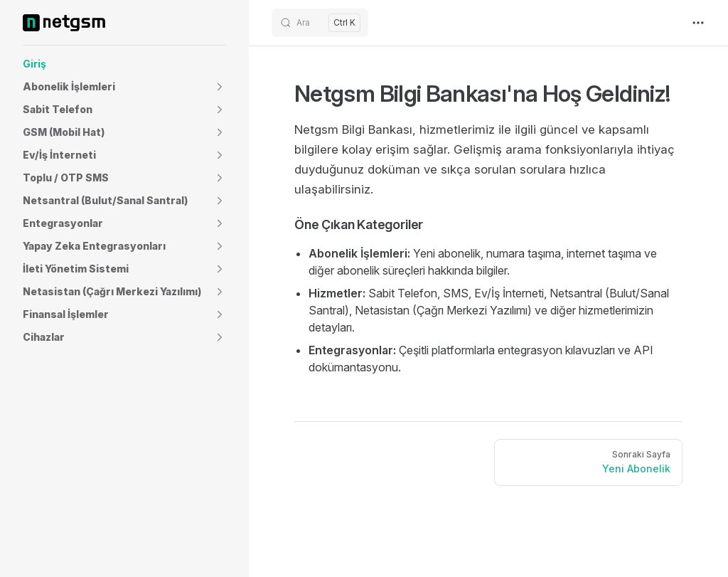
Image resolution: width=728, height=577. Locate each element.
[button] (124, 87)
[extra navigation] (698, 23)
